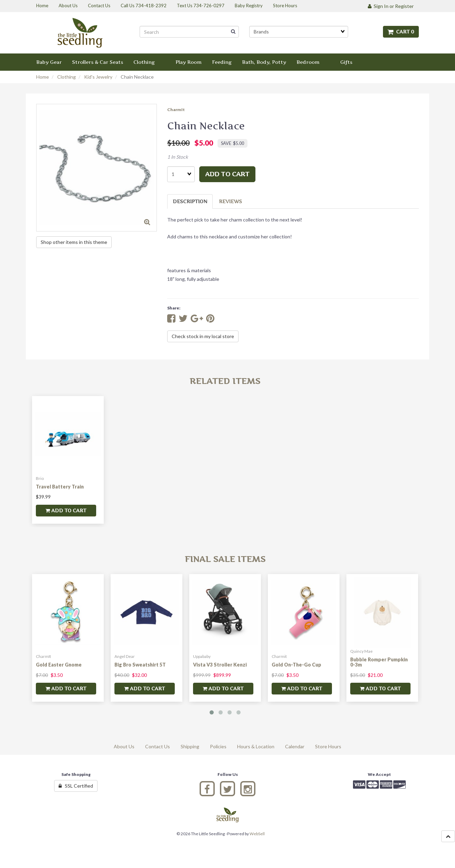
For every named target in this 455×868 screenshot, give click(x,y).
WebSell (257, 834)
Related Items (225, 381)
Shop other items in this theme (74, 242)
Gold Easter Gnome (59, 665)
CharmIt (176, 110)
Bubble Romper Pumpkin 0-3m (379, 662)
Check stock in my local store (203, 336)
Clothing (67, 77)
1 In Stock (178, 157)
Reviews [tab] (230, 201)
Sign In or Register (391, 6)
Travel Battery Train (60, 487)
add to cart (227, 174)
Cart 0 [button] (401, 32)
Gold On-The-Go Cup (296, 665)
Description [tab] (190, 201)
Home (43, 77)
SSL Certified (76, 786)
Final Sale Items (225, 559)
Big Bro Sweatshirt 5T (140, 665)
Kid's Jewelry (98, 77)
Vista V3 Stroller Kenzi (220, 665)
